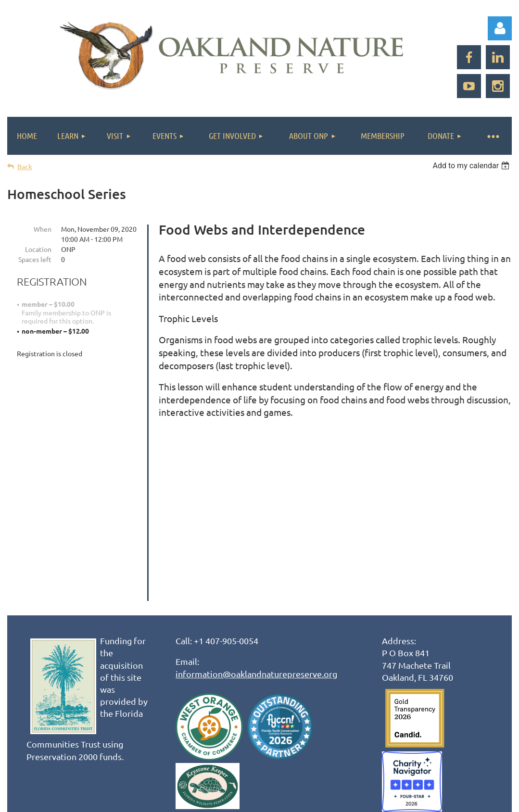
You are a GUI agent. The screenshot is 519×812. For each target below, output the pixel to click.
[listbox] (472, 166)
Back (25, 167)
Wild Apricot (397, 756)
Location (38, 249)
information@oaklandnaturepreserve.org (256, 516)
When (43, 229)
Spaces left (35, 259)
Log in (500, 28)
